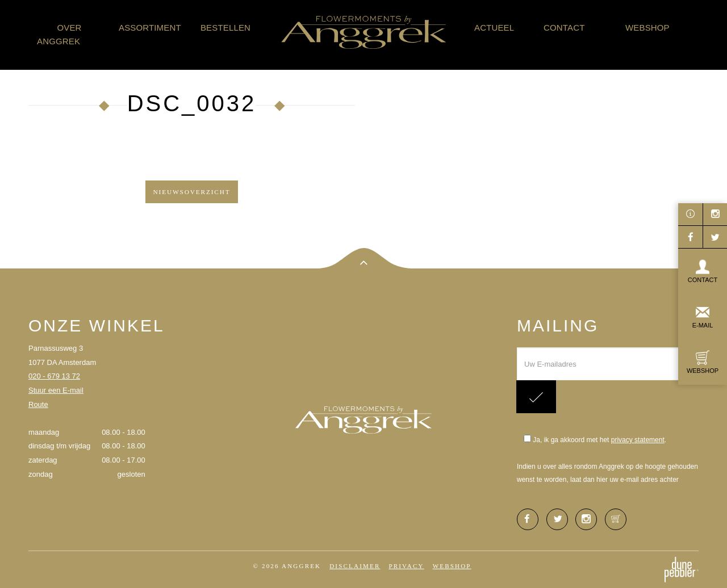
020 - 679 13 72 (54, 376)
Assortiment (150, 28)
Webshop (647, 28)
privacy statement (638, 440)
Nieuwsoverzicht (191, 192)
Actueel (494, 28)
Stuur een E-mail (56, 390)
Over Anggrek (59, 34)
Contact (564, 28)
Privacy (406, 566)
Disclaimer (355, 566)
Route (38, 404)
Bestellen (225, 28)
